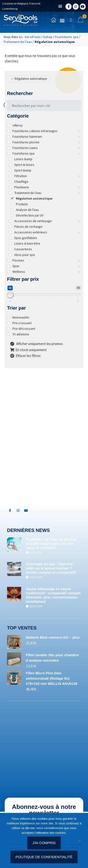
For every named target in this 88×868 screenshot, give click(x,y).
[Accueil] (21, 20)
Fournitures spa (67, 37)
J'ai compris (44, 843)
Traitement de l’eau (18, 42)
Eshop (48, 37)
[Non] (79, 842)
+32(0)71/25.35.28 (31, 473)
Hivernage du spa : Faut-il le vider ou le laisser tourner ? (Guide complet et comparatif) (51, 568)
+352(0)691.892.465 (32, 489)
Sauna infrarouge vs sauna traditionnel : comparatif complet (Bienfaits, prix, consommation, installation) (53, 595)
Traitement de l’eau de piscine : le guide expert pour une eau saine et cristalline (52, 544)
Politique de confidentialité (44, 857)
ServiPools (33, 37)
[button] (60, 6)
